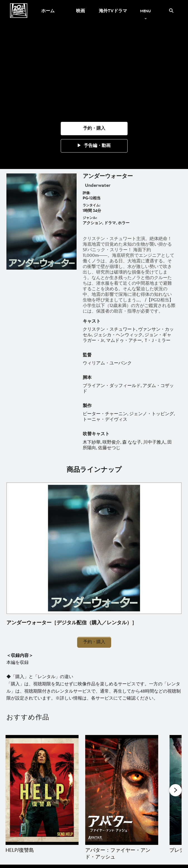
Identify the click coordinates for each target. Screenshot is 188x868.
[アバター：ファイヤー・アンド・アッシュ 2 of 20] (122, 790)
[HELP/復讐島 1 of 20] (42, 790)
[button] (94, 129)
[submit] (171, 11)
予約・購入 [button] (94, 642)
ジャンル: (90, 218)
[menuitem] (48, 11)
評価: (86, 193)
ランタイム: (91, 205)
